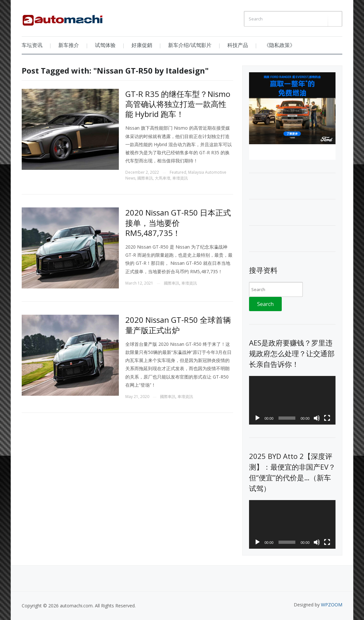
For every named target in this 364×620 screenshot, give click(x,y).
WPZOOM (332, 605)
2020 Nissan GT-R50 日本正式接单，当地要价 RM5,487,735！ (178, 222)
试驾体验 (105, 45)
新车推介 (69, 45)
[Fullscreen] (327, 418)
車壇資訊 (180, 178)
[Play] (257, 418)
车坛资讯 (32, 45)
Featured (178, 172)
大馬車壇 (163, 178)
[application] (292, 400)
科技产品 (238, 45)
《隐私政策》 (279, 45)
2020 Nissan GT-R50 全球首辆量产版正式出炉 (178, 325)
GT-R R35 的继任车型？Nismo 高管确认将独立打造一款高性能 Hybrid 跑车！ (178, 104)
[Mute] (317, 418)
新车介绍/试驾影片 (190, 45)
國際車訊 (145, 178)
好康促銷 (142, 45)
